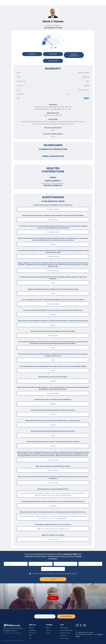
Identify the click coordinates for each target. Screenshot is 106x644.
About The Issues (64, 638)
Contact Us (49, 630)
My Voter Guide (64, 628)
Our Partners (32, 633)
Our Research (32, 630)
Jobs (30, 638)
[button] (66, 630)
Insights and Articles (65, 633)
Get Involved (63, 636)
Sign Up (48, 628)
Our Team (31, 628)
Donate (48, 633)
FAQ (30, 636)
